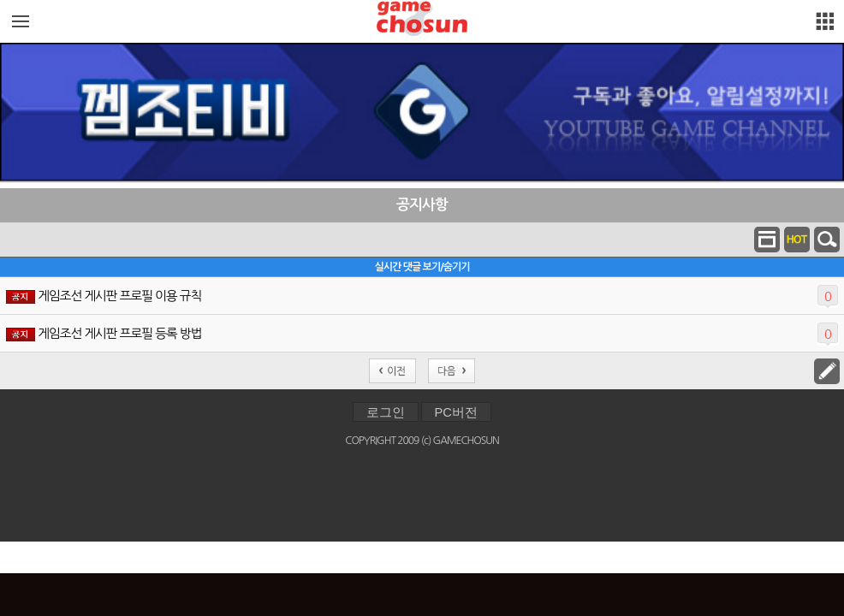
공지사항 (422, 205)
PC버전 (456, 412)
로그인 (386, 412)
